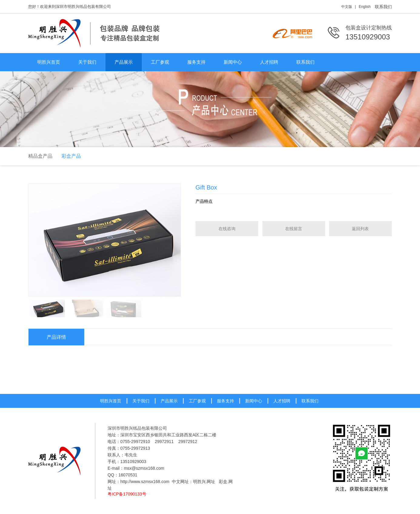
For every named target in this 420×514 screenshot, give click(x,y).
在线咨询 (227, 229)
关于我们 (87, 62)
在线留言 (294, 229)
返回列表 (360, 229)
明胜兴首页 (49, 62)
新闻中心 (233, 62)
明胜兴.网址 (204, 482)
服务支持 (196, 62)
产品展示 (124, 62)
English (365, 7)
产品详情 (56, 337)
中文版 (347, 7)
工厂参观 (160, 62)
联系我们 (383, 7)
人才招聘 (269, 62)
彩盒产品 (71, 156)
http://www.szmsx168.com (145, 482)
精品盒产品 (40, 156)
